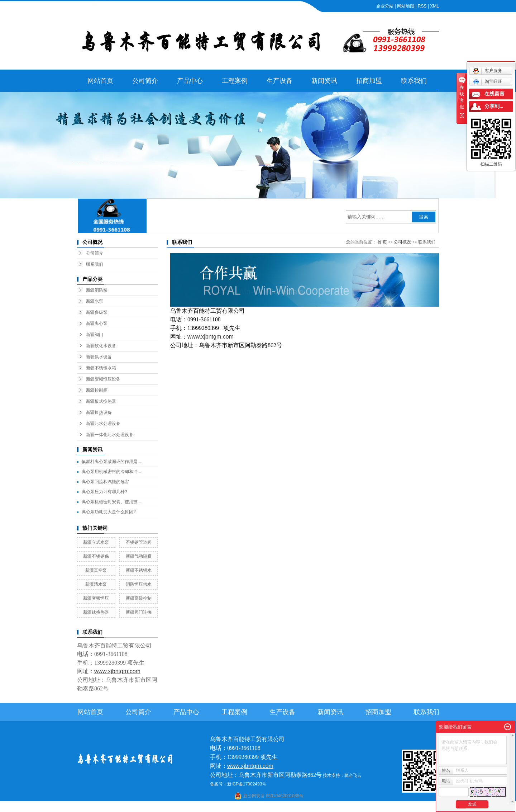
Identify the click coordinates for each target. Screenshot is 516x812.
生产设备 (279, 81)
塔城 (337, 807)
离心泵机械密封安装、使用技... (111, 502)
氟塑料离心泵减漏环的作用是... (111, 462)
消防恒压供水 (139, 584)
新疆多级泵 (97, 312)
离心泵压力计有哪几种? (104, 492)
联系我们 (414, 81)
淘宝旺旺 (488, 81)
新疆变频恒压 (96, 598)
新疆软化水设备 (101, 346)
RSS (422, 6)
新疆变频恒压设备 (103, 379)
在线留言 (494, 94)
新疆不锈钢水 (139, 570)
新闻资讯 (324, 81)
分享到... (494, 106)
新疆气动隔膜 (139, 556)
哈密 (289, 807)
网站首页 (100, 81)
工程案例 (235, 81)
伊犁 (327, 807)
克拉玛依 (351, 807)
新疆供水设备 (99, 357)
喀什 (251, 807)
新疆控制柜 (97, 390)
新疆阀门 (95, 335)
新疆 (317, 807)
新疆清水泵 (96, 584)
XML (434, 6)
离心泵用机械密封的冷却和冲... (111, 472)
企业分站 (385, 6)
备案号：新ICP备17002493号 (238, 784)
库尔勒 (277, 807)
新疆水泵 (95, 301)
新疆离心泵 (97, 324)
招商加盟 (369, 81)
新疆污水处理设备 (103, 424)
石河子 (239, 807)
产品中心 (190, 81)
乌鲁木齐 (303, 807)
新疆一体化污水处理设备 (110, 435)
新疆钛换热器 (96, 612)
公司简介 (145, 81)
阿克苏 (263, 807)
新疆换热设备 (99, 412)
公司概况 (402, 242)
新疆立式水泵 (96, 542)
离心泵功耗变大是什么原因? (109, 512)
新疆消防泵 (97, 290)
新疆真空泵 (96, 570)
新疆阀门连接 (139, 612)
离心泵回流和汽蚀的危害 (105, 482)
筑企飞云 (353, 775)
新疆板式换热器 (101, 401)
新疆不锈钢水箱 (101, 368)
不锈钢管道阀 (139, 542)
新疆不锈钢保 (96, 556)
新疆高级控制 (139, 598)
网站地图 (406, 6)
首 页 (382, 242)
